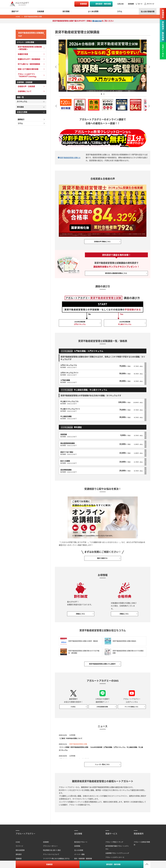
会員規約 (46, 840)
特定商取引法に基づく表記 (52, 848)
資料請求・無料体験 (103, 4)
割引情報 (66, 11)
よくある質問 (93, 11)
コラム (120, 11)
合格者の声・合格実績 (26, 85)
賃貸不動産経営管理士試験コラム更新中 (103, 658)
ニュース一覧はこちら (103, 762)
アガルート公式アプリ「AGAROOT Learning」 (27, 74)
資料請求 (19, 853)
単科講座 (20, 106)
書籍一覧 (108, 860)
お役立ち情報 (22, 111)
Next (148, 66)
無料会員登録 (20, 848)
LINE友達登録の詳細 (103, 702)
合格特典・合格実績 (25, 81)
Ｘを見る (73, 702)
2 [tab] (104, 94)
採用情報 (77, 844)
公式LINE (120, 4)
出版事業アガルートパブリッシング (117, 851)
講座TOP (15, 11)
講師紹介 (20, 118)
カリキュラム (22, 100)
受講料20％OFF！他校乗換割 (28, 58)
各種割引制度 (98, 21)
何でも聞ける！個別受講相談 (28, 63)
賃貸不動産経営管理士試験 (33, 17)
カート (140, 4)
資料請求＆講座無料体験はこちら (116, 276)
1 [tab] (101, 94)
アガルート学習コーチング (114, 840)
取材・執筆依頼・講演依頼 (83, 857)
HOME (18, 17)
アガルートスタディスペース (115, 856)
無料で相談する (103, 549)
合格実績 (41, 11)
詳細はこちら (81, 606)
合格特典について (24, 90)
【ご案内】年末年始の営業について (73, 735)
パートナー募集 (79, 853)
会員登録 (131, 4)
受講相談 (83, 4)
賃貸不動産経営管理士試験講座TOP (30, 34)
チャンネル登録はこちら (132, 702)
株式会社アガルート (81, 840)
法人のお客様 (79, 848)
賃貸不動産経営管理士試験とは (71, 157)
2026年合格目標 (80, 328)
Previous (57, 66)
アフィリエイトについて (51, 853)
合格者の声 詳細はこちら (103, 242)
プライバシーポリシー (50, 844)
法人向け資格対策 (148, 11)
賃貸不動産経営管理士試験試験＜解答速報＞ (29, 47)
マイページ (150, 4)
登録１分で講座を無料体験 (27, 68)
